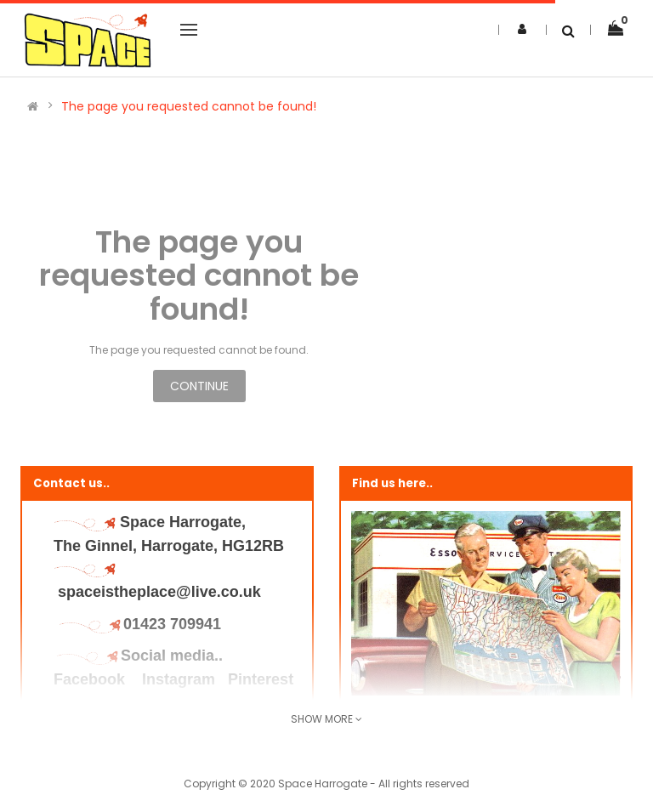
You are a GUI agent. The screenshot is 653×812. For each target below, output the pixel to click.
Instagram (179, 679)
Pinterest (261, 679)
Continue (199, 386)
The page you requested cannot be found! (189, 106)
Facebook (91, 679)
